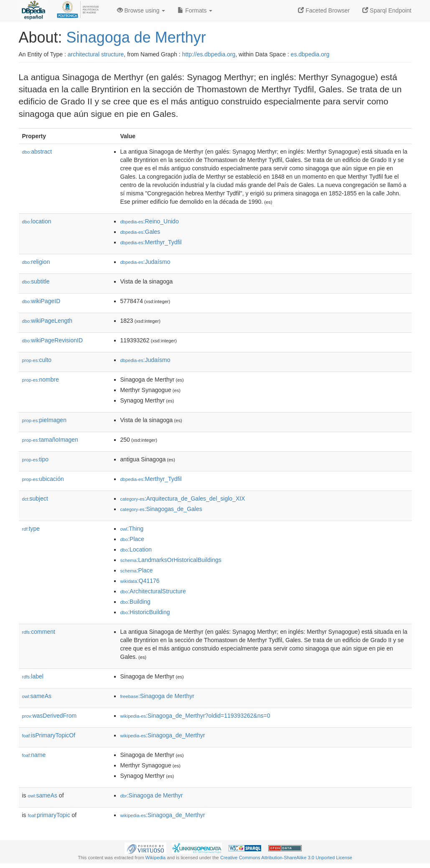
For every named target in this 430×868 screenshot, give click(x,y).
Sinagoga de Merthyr (136, 37)
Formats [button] (195, 10)
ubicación (43, 479)
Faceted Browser (324, 10)
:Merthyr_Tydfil (151, 242)
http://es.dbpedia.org (209, 54)
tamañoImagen (50, 440)
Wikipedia (156, 858)
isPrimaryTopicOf (49, 735)
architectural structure (96, 54)
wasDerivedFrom (50, 716)
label (33, 676)
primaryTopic (49, 815)
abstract (37, 152)
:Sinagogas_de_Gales (161, 509)
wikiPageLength (47, 321)
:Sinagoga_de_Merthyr (163, 735)
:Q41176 (140, 581)
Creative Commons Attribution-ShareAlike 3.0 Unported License (286, 858)
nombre (41, 380)
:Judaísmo (145, 262)
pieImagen (44, 420)
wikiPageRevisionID (53, 340)
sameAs (37, 696)
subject (35, 499)
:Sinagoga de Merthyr (157, 696)
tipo (36, 459)
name (34, 755)
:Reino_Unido (150, 221)
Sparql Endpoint (387, 10)
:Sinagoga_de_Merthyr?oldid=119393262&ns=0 (195, 716)
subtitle (36, 281)
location (37, 221)
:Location (136, 549)
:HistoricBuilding (145, 612)
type (31, 529)
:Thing (132, 529)
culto (37, 360)
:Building (135, 602)
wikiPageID (41, 301)
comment (39, 632)
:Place (132, 539)
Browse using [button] (141, 10)
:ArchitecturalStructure (153, 591)
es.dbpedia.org (310, 54)
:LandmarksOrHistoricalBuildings (171, 560)
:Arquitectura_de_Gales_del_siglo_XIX (183, 499)
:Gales (140, 232)
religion (36, 262)
